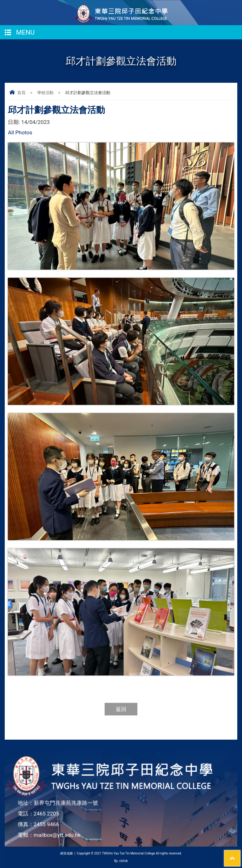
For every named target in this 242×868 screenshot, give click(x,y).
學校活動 (45, 93)
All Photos (20, 132)
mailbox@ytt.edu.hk (57, 835)
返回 (121, 709)
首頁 (21, 93)
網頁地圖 (66, 853)
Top (240, 854)
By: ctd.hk (121, 861)
